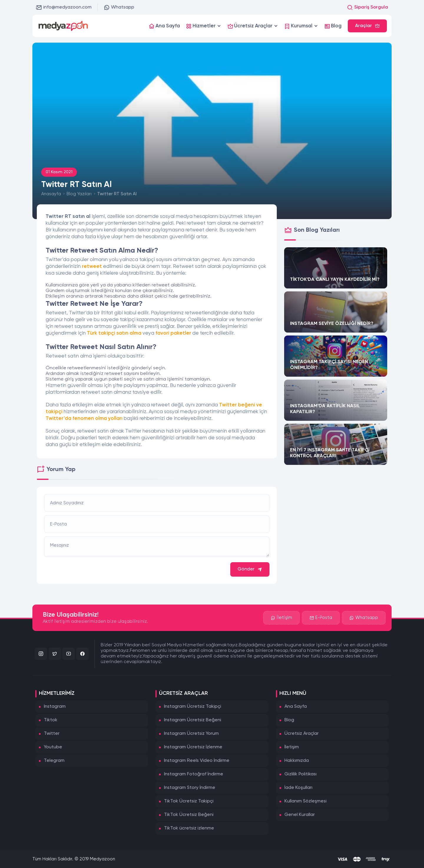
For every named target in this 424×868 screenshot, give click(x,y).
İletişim (281, 618)
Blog (289, 720)
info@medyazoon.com (64, 7)
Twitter (52, 734)
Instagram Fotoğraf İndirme (194, 774)
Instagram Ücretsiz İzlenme (193, 747)
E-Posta (321, 618)
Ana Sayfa (296, 707)
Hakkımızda (297, 761)
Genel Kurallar (300, 815)
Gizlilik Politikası (300, 774)
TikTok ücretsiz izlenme (189, 828)
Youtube (53, 747)
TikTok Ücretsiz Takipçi (189, 801)
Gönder (250, 569)
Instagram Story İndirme (190, 788)
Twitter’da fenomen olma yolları (84, 419)
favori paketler (173, 333)
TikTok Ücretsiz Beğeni (189, 815)
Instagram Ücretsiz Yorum (191, 734)
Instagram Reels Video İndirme (197, 761)
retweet (92, 267)
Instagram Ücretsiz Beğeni (193, 720)
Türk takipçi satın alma (114, 333)
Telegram (54, 761)
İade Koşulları (298, 788)
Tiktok (51, 720)
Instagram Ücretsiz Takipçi (193, 707)
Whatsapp (119, 7)
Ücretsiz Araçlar (302, 734)
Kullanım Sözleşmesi (305, 801)
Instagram (55, 707)
